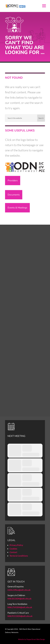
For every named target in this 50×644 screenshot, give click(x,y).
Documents (14, 195)
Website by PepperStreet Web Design (32, 639)
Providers (13, 181)
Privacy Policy (16, 545)
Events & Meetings (17, 208)
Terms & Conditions (19, 556)
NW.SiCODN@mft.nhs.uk (19, 599)
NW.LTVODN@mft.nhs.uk (20, 607)
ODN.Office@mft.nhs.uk (19, 590)
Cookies (13, 549)
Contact (13, 552)
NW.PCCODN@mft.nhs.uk (20, 616)
